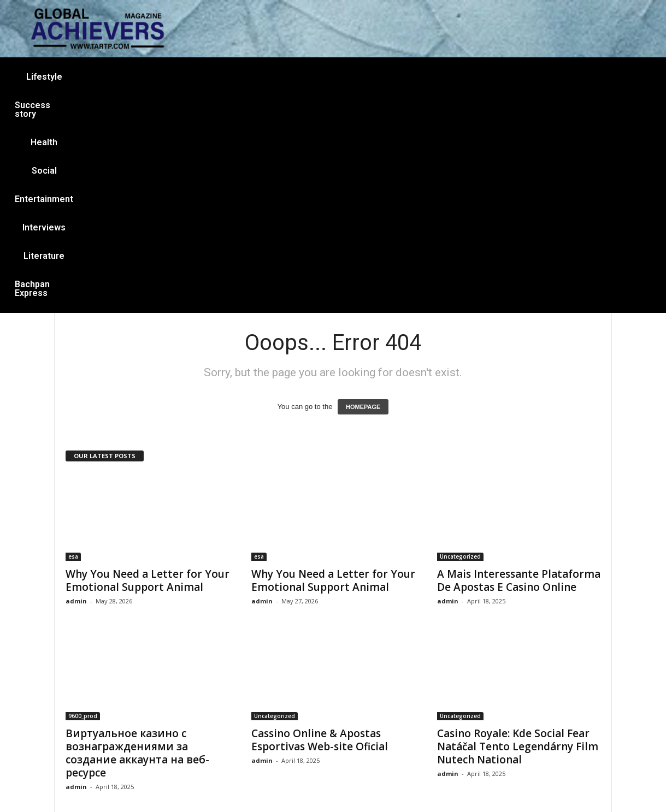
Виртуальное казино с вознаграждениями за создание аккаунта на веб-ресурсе (137, 537)
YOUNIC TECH (481, 786)
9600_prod (83, 500)
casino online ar (474, 750)
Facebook (269, 749)
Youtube (380, 750)
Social (278, 77)
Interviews (411, 77)
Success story (168, 77)
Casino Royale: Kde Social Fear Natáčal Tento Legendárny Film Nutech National (518, 530)
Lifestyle (101, 77)
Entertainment (340, 77)
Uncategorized (460, 340)
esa (73, 340)
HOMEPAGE (363, 191)
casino (459, 684)
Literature (473, 77)
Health (231, 77)
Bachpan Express (549, 77)
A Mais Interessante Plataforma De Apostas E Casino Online (519, 364)
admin (76, 385)
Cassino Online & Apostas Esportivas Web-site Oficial (320, 524)
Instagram (322, 750)
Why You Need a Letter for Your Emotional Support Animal (148, 364)
